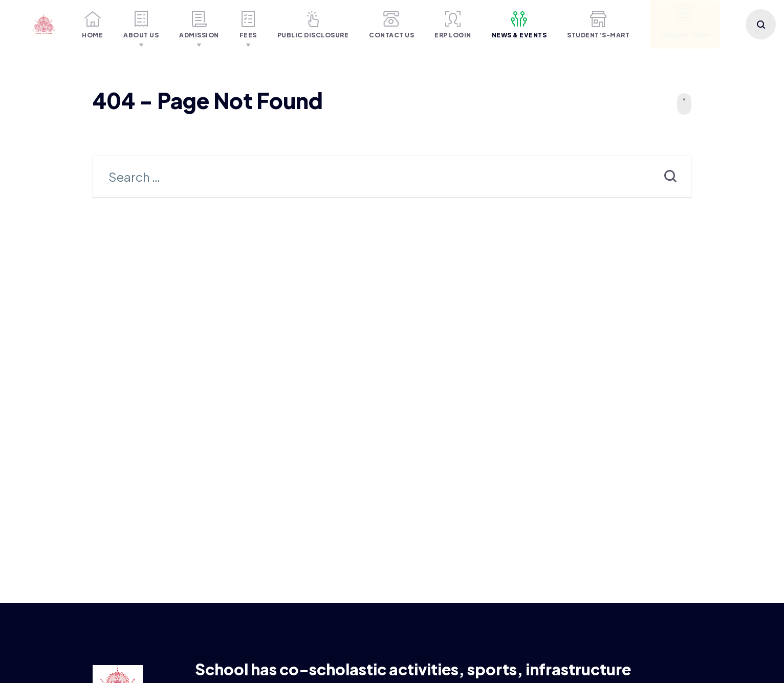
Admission (199, 25)
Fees (248, 25)
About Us (141, 25)
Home (92, 25)
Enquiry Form (685, 22)
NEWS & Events (519, 25)
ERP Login (453, 25)
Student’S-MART (598, 25)
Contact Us (391, 25)
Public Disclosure (313, 25)
